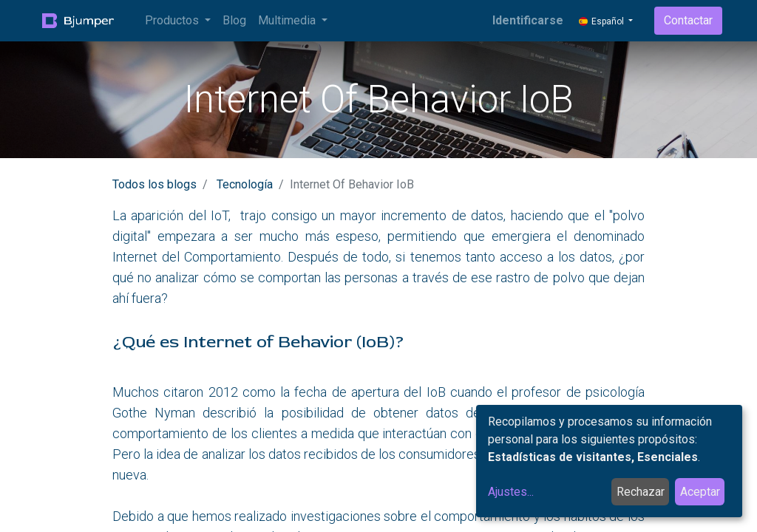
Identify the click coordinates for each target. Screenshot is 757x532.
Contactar (688, 20)
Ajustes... (511, 492)
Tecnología (245, 184)
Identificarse (528, 20)
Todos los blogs (155, 184)
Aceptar (700, 492)
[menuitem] (234, 21)
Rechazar (641, 492)
